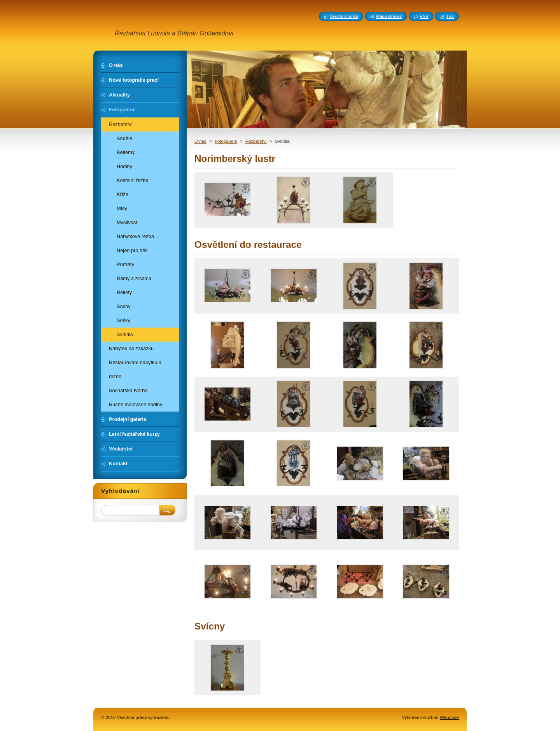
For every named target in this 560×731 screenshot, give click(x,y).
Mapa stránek (389, 16)
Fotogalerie (226, 141)
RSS (424, 16)
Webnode (449, 717)
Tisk (450, 16)
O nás (200, 141)
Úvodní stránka (344, 16)
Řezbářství (256, 141)
